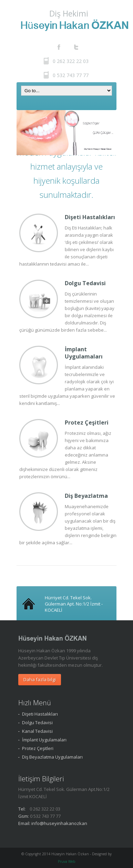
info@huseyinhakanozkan (59, 823)
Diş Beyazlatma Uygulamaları (52, 757)
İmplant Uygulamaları (84, 353)
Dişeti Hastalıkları (90, 217)
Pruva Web (66, 861)
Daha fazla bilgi (40, 679)
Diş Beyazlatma (86, 496)
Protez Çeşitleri (87, 422)
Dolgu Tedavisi (85, 283)
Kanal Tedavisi (37, 731)
